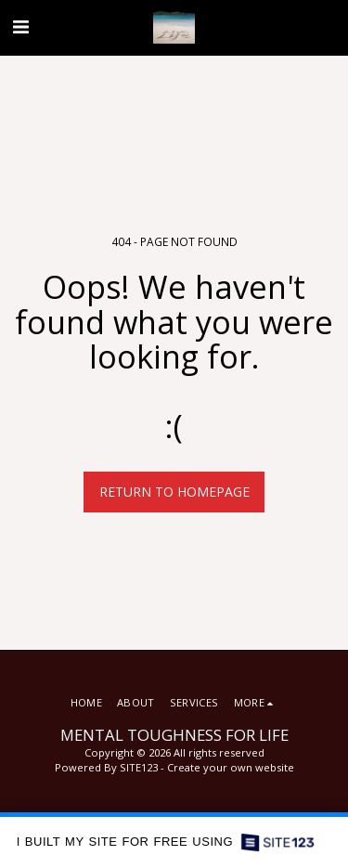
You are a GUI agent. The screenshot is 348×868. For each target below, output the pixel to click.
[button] (20, 26)
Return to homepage (174, 492)
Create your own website (231, 767)
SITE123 (139, 767)
